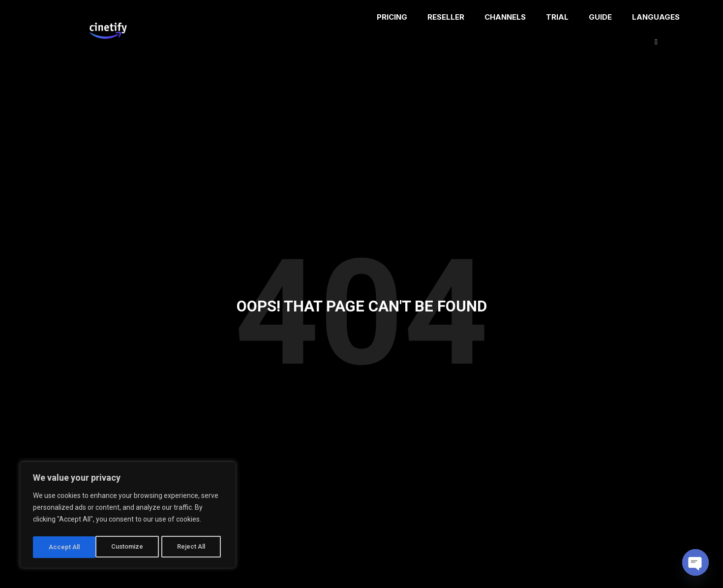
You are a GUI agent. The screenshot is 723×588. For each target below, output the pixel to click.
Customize (65, 547)
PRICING (392, 17)
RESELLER (446, 17)
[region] (128, 517)
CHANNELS (505, 17)
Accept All (193, 547)
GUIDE (600, 17)
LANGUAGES (657, 29)
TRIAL (557, 17)
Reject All (130, 547)
